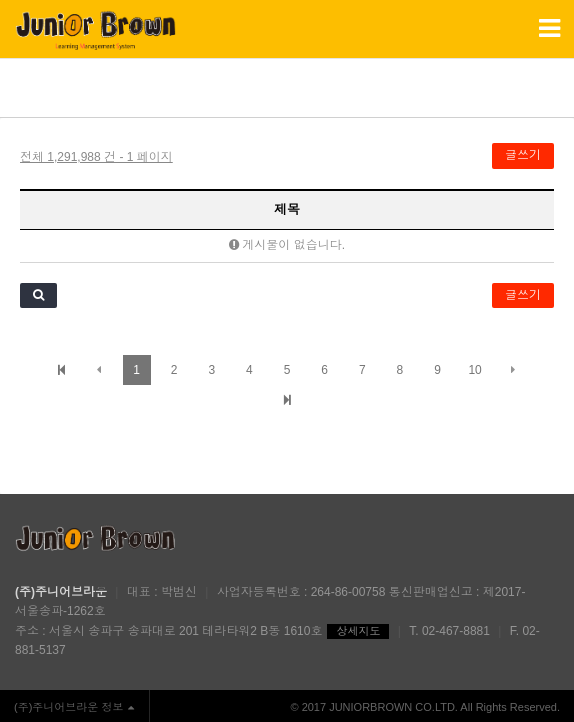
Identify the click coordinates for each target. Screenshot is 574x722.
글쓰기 (523, 155)
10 (474, 370)
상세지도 (358, 631)
